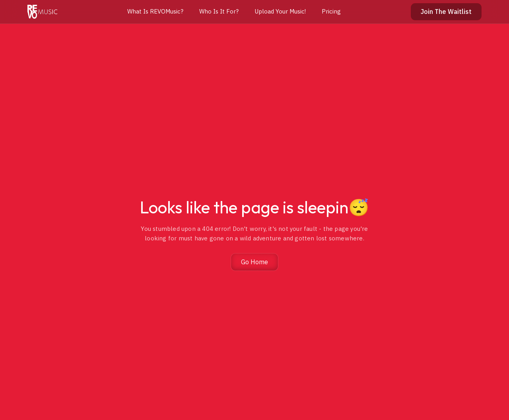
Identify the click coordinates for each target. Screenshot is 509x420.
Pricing (331, 11)
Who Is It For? (219, 11)
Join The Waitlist (446, 12)
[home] (42, 12)
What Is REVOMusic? (155, 11)
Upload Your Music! (280, 11)
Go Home (254, 262)
